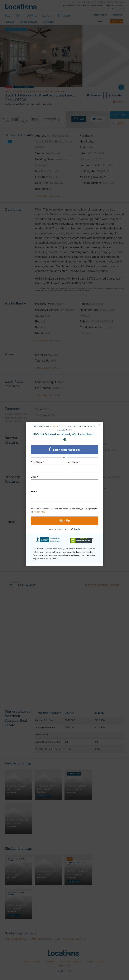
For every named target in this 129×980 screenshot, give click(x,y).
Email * (34, 477)
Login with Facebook (65, 450)
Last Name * (73, 462)
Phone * (35, 492)
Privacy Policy (39, 512)
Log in (54, 426)
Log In (77, 529)
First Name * (37, 462)
